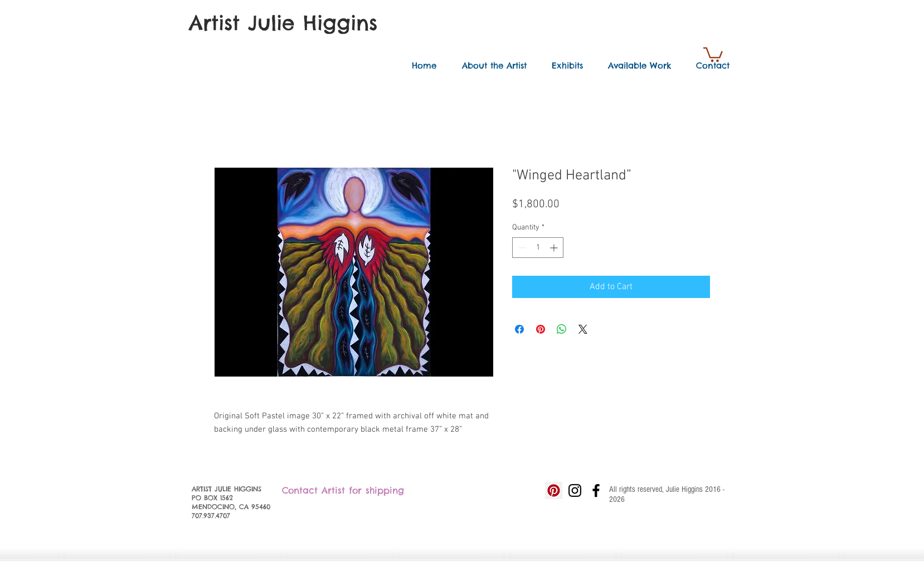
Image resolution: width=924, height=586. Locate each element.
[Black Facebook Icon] (596, 490)
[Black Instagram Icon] (575, 490)
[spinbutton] (538, 248)
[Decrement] (521, 248)
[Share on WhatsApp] (562, 329)
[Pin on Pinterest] (541, 329)
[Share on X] (583, 329)
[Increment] (555, 248)
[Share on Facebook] (519, 329)
